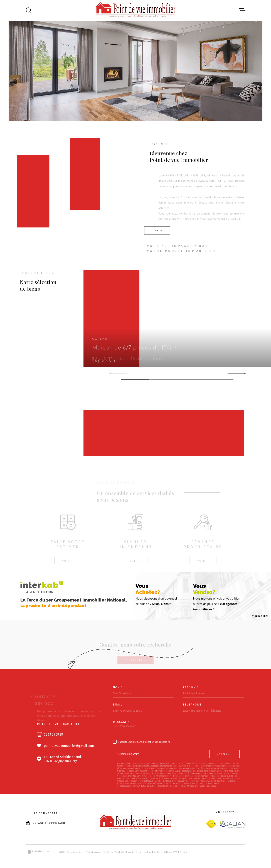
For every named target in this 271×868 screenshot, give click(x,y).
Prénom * (191, 687)
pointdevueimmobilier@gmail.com (69, 746)
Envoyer (224, 754)
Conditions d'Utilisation (187, 786)
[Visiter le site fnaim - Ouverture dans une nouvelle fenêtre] (211, 824)
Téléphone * (193, 705)
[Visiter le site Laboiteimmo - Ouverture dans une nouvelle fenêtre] (38, 852)
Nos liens (158, 852)
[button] (243, 373)
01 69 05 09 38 (53, 734)
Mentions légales (135, 852)
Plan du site (120, 852)
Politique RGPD (171, 852)
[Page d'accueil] (136, 10)
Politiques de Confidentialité (161, 786)
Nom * (118, 687)
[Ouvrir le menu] (242, 10)
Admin (148, 852)
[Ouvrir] (29, 10)
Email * (119, 705)
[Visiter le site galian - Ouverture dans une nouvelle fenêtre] (232, 824)
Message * (121, 722)
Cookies (183, 852)
